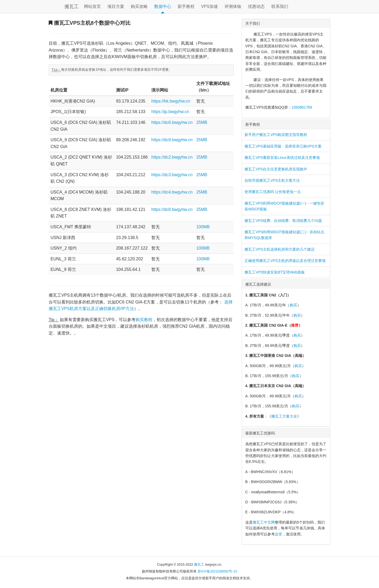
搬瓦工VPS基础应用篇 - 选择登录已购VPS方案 (283, 146)
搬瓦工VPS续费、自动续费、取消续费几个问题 (283, 221)
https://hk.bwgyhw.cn (171, 101)
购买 (293, 305)
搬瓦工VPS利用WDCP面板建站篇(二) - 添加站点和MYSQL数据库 (284, 235)
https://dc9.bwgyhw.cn (172, 140)
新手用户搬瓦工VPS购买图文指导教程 (276, 135)
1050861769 (302, 107)
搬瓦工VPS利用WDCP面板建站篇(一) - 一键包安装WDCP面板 (284, 206)
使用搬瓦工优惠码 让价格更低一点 (273, 192)
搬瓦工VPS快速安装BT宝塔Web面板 (275, 272)
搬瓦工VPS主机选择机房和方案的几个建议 (280, 249)
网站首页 (92, 6)
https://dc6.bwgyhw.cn (172, 122)
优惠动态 (256, 6)
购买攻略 (139, 6)
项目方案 (116, 6)
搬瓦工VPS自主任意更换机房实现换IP (276, 169)
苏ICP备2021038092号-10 (217, 571)
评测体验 (233, 6)
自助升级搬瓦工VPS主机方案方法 (272, 180)
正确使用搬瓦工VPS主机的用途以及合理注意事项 (285, 261)
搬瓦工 (72, 7)
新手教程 (186, 6)
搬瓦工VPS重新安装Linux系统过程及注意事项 (282, 158)
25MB (202, 122)
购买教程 (144, 320)
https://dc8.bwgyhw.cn (172, 209)
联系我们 (280, 6)
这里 (278, 534)
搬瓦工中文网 (264, 522)
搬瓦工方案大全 (284, 416)
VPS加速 (210, 6)
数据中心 (163, 6)
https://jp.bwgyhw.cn (170, 112)
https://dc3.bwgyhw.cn (172, 175)
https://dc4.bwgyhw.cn (172, 192)
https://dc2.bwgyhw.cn (172, 157)
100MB (203, 227)
